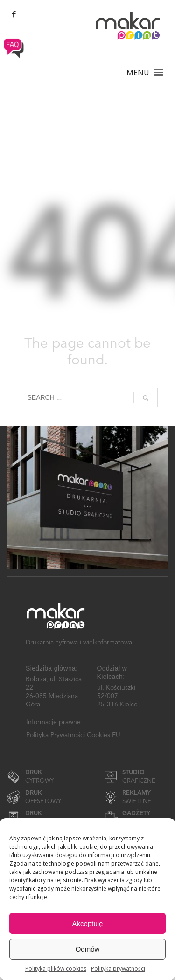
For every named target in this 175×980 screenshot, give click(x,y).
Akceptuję (88, 923)
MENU (138, 73)
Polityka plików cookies (56, 969)
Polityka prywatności (118, 969)
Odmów (88, 949)
